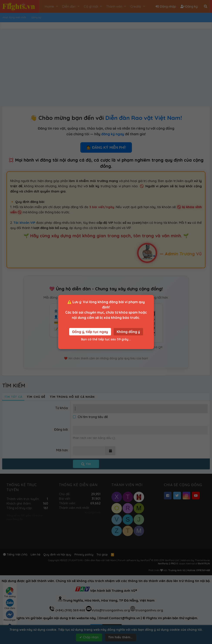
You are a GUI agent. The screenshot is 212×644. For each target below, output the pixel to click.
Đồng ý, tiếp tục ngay (90, 332)
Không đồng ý (128, 332)
